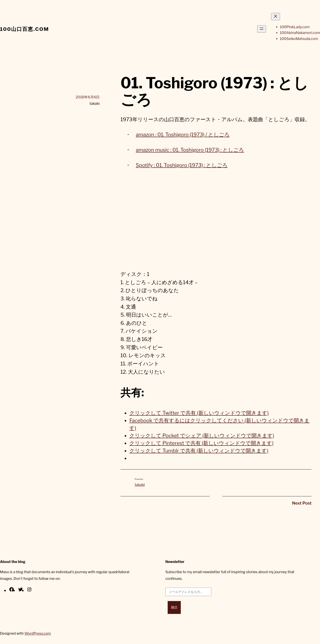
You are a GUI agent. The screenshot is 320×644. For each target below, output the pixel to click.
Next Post (302, 503)
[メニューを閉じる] (276, 17)
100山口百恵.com (24, 29)
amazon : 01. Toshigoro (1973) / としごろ (183, 135)
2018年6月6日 (88, 97)
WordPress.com (38, 633)
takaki (140, 485)
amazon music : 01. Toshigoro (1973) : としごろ (190, 150)
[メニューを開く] (262, 29)
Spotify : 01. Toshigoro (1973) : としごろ (182, 165)
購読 (174, 607)
